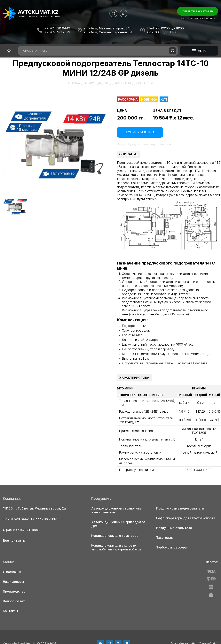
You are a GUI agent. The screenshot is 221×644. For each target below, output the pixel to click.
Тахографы (165, 538)
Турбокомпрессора (171, 547)
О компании (12, 572)
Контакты (10, 611)
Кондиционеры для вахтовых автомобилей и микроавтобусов (116, 547)
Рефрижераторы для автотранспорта (186, 518)
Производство (14, 591)
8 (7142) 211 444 (26, 530)
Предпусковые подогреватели (129, 83)
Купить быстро (140, 132)
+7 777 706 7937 (44, 519)
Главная (74, 83)
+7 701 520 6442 (57, 28)
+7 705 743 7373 (57, 32)
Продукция (93, 83)
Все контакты (14, 540)
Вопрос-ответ (14, 601)
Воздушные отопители (174, 528)
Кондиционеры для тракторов (115, 536)
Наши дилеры (13, 582)
